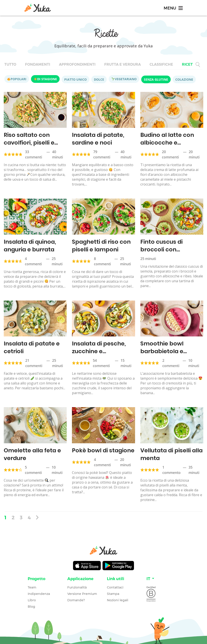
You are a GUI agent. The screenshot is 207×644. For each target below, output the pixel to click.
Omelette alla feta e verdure (31, 453)
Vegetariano (124, 79)
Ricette (190, 64)
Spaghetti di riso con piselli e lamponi (101, 245)
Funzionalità (77, 586)
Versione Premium (82, 592)
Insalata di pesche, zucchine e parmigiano (98, 350)
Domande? (76, 598)
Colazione (184, 79)
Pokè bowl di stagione (102, 449)
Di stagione (45, 79)
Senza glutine (156, 79)
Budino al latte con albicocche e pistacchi (166, 142)
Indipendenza (39, 592)
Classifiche (161, 64)
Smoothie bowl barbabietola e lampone (161, 350)
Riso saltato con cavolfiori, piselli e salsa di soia (28, 142)
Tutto (10, 64)
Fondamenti (38, 64)
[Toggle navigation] (173, 8)
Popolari (17, 79)
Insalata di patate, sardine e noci (98, 138)
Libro (32, 598)
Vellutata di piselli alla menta (171, 453)
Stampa (113, 592)
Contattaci (115, 586)
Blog (31, 605)
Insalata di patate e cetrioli (31, 346)
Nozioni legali (118, 598)
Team (32, 586)
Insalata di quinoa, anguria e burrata (30, 245)
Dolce (99, 79)
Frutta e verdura (123, 64)
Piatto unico (75, 79)
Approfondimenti (77, 64)
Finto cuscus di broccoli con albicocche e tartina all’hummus (169, 252)
